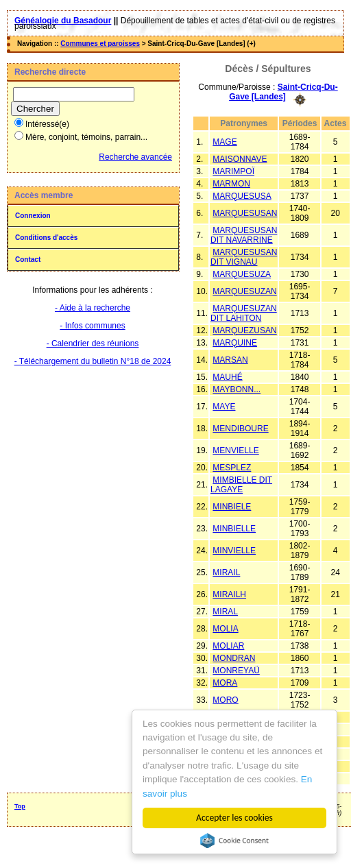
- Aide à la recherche (93, 308)
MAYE (224, 407)
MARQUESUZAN (244, 291)
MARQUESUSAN (245, 213)
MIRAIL (226, 572)
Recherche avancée (135, 157)
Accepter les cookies (234, 818)
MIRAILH (229, 594)
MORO (225, 700)
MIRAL (225, 612)
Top (20, 806)
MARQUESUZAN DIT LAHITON (244, 313)
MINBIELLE (234, 529)
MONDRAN (234, 658)
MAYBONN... (237, 389)
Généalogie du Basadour (63, 21)
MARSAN (230, 360)
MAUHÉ (227, 377)
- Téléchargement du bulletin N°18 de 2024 (93, 361)
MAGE (225, 142)
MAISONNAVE (240, 159)
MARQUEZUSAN (244, 330)
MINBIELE (232, 507)
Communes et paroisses (100, 44)
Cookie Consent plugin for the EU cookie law (234, 841)
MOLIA (225, 629)
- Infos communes (92, 326)
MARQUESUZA (242, 274)
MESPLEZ (232, 468)
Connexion (33, 216)
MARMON (231, 184)
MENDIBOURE (240, 429)
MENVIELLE (235, 450)
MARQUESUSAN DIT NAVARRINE (244, 235)
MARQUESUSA (242, 196)
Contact (28, 260)
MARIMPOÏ (233, 171)
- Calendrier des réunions (93, 343)
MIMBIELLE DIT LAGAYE (241, 485)
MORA (225, 683)
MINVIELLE (234, 551)
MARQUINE (235, 343)
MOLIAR (228, 646)
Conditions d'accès (46, 238)
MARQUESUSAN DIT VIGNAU (244, 257)
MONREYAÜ (236, 671)
